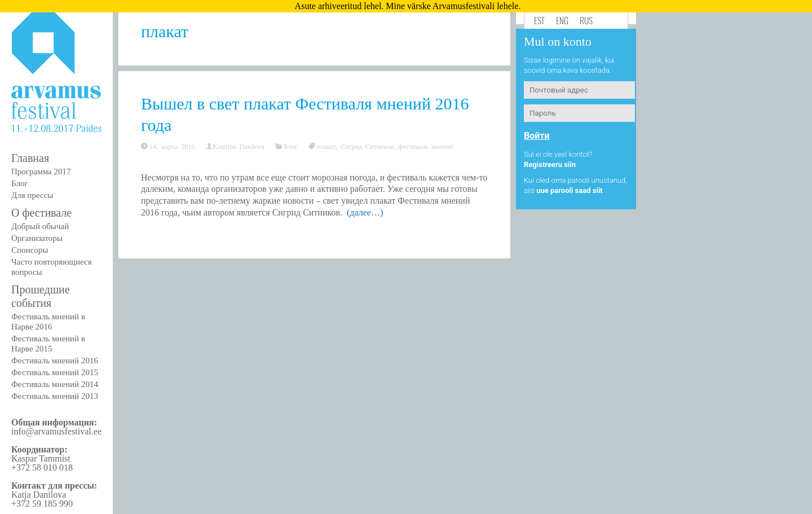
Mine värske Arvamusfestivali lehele (452, 6)
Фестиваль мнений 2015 (55, 372)
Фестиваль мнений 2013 (55, 396)
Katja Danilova (39, 495)
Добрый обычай (40, 226)
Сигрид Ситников (367, 146)
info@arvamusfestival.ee (56, 431)
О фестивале (41, 213)
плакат (326, 146)
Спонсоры (30, 250)
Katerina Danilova (238, 146)
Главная (30, 158)
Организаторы (37, 238)
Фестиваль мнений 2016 (55, 361)
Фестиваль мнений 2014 (55, 384)
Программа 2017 (41, 172)
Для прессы (32, 195)
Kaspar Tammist (41, 458)
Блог (20, 183)
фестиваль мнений (425, 146)
